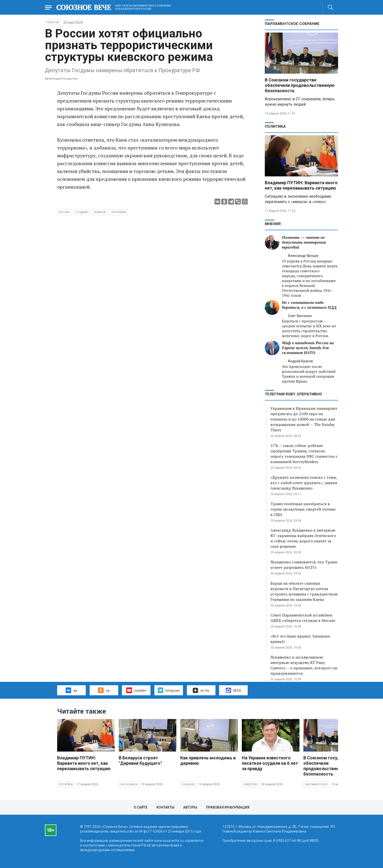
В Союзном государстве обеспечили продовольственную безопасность (300, 85)
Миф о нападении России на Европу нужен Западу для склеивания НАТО (308, 348)
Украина (100, 212)
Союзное (188, 784)
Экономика (129, 784)
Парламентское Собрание (292, 24)
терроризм (119, 212)
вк (71, 690)
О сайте (141, 807)
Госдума (81, 212)
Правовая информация (228, 807)
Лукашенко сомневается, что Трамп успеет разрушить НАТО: (304, 565)
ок (104, 690)
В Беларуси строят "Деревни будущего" (140, 760)
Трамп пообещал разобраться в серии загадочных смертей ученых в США (303, 509)
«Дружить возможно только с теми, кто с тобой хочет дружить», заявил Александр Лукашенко (304, 483)
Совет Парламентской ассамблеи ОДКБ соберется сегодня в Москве (303, 618)
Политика (275, 126)
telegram (169, 690)
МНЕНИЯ (273, 224)
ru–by (201, 690)
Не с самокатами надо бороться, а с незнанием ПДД (309, 305)
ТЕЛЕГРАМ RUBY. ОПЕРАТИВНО (293, 394)
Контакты (165, 807)
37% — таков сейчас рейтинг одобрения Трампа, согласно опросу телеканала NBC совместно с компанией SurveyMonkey (304, 454)
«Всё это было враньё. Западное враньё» (300, 639)
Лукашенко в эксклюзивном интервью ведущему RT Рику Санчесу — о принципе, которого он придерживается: (304, 665)
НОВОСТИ (53, 22)
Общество (251, 784)
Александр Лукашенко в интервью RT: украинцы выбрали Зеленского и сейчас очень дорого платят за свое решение (303, 538)
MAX (233, 690)
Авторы (190, 807)
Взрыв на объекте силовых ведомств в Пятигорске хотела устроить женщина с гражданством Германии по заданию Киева (304, 591)
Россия (64, 212)
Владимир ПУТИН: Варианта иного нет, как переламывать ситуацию (301, 185)
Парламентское (317, 784)
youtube (136, 690)
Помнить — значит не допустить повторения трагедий (304, 242)
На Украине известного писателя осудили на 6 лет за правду (270, 763)
